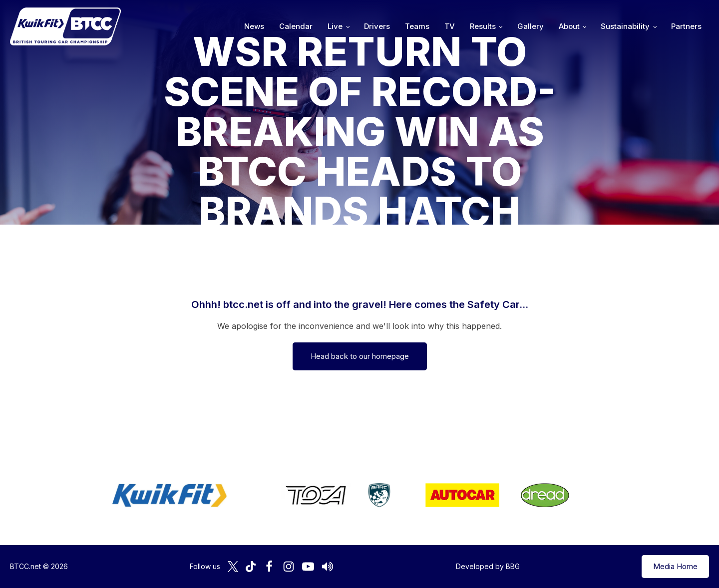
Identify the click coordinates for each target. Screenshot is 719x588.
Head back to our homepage (360, 356)
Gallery (531, 26)
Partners (686, 26)
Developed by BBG (488, 566)
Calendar (296, 26)
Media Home (675, 566)
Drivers (377, 26)
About (569, 26)
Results (483, 26)
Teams (417, 26)
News (254, 26)
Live (335, 26)
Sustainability (625, 26)
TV (450, 26)
